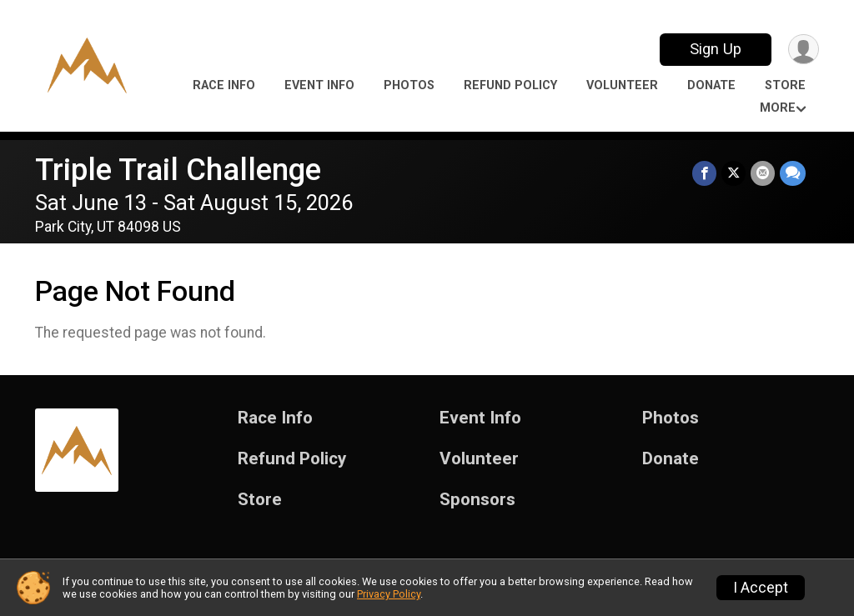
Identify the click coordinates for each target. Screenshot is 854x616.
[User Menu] (804, 50)
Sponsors (477, 500)
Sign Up (716, 49)
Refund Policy (510, 85)
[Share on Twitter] (733, 173)
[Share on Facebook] (704, 173)
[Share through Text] (793, 173)
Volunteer (622, 85)
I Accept (761, 588)
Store (785, 85)
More (778, 108)
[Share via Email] (763, 173)
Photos (409, 85)
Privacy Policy (389, 594)
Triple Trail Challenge (178, 170)
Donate (711, 85)
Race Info (224, 85)
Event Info (319, 85)
